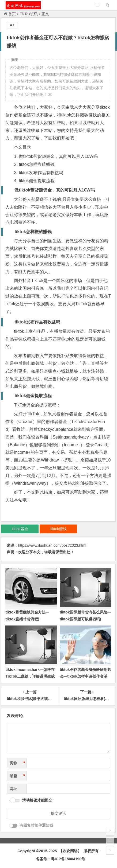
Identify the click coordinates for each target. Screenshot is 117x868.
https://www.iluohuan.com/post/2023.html (52, 545)
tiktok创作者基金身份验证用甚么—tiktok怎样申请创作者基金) (85, 676)
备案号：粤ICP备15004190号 (61, 859)
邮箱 (17, 776)
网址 (13, 789)
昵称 (17, 763)
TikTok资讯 (29, 14)
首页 (10, 14)
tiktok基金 (20, 529)
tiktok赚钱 (59, 529)
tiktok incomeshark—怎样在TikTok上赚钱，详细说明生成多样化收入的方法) (30, 676)
